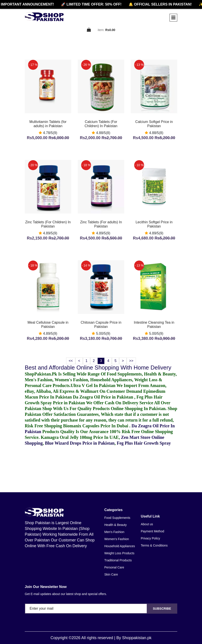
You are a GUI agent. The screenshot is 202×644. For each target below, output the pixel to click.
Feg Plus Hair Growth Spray (144, 443)
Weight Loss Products (119, 553)
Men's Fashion (114, 532)
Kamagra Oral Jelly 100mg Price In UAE (80, 437)
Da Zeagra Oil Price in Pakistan (104, 397)
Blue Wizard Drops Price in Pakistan (80, 443)
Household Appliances (120, 546)
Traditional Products (118, 560)
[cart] (89, 30)
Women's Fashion (117, 539)
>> (131, 361)
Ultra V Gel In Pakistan (93, 385)
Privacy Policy (150, 538)
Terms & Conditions (154, 545)
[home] (44, 17)
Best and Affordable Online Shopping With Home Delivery (98, 368)
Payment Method (152, 531)
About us (147, 524)
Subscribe (162, 609)
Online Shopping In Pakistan (137, 409)
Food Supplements (117, 518)
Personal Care (114, 567)
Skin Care (111, 574)
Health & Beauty (115, 525)
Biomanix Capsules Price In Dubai (96, 426)
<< (71, 361)
